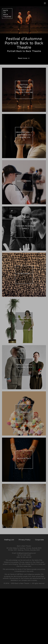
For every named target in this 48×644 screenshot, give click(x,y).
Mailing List (9, 540)
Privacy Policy (25, 540)
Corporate (39, 540)
